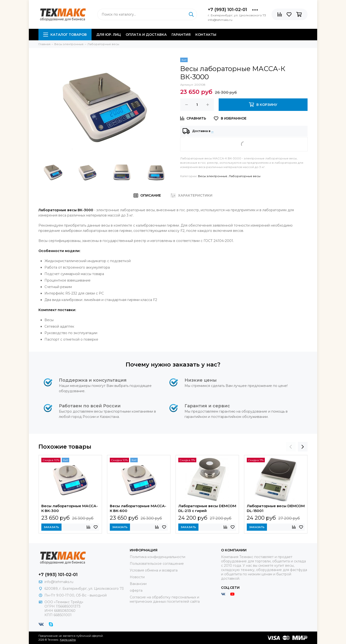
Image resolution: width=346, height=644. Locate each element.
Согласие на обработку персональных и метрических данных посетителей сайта (165, 599)
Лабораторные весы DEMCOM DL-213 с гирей (207, 508)
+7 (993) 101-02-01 (227, 10)
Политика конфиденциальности (158, 557)
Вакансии (138, 584)
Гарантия (181, 35)
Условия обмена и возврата (154, 570)
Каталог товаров (65, 35)
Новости (137, 577)
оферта (136, 590)
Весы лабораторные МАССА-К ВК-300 (70, 508)
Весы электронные (213, 176)
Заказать (51, 527)
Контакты (206, 35)
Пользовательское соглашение (157, 564)
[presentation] (291, 447)
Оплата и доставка (146, 35)
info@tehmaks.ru (59, 582)
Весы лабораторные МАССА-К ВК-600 (138, 508)
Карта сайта (68, 640)
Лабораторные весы (245, 176)
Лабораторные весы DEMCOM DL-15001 (276, 508)
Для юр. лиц (109, 35)
